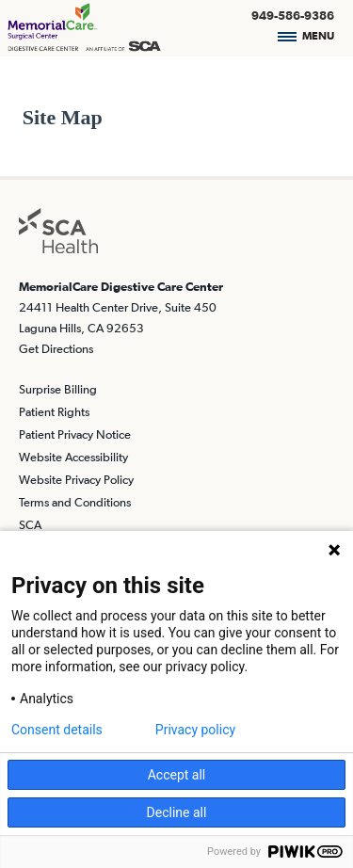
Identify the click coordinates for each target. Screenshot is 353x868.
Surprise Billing (58, 389)
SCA (30, 525)
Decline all (177, 812)
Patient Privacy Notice (75, 434)
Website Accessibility (73, 457)
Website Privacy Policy (76, 480)
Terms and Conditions (75, 502)
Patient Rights (54, 412)
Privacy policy (195, 730)
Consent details (57, 730)
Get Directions (56, 349)
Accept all (177, 775)
